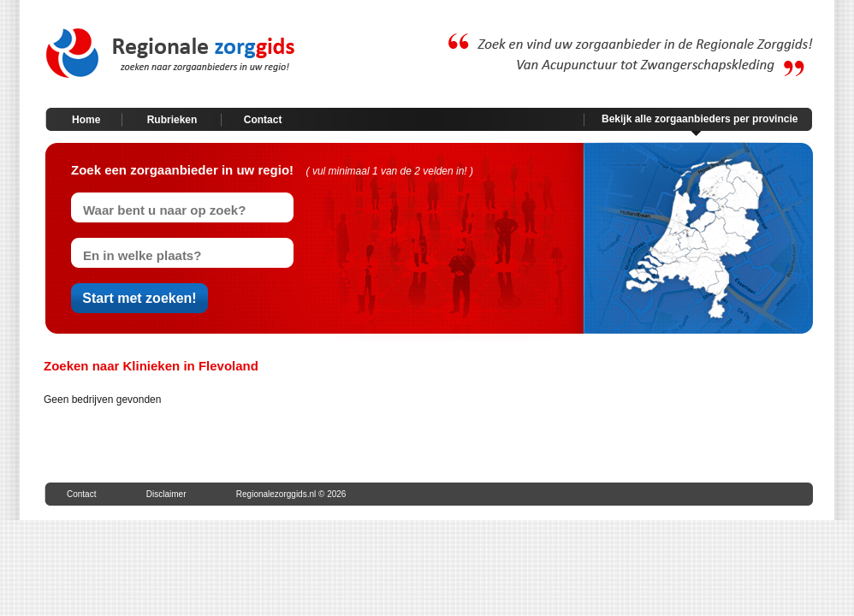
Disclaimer (166, 494)
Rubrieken (172, 120)
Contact (263, 120)
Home (86, 120)
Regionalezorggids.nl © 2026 (291, 494)
